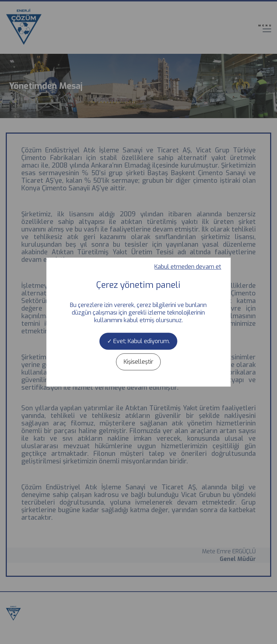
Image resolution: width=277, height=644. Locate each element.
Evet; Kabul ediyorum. (138, 341)
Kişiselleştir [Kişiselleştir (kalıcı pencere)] (138, 362)
